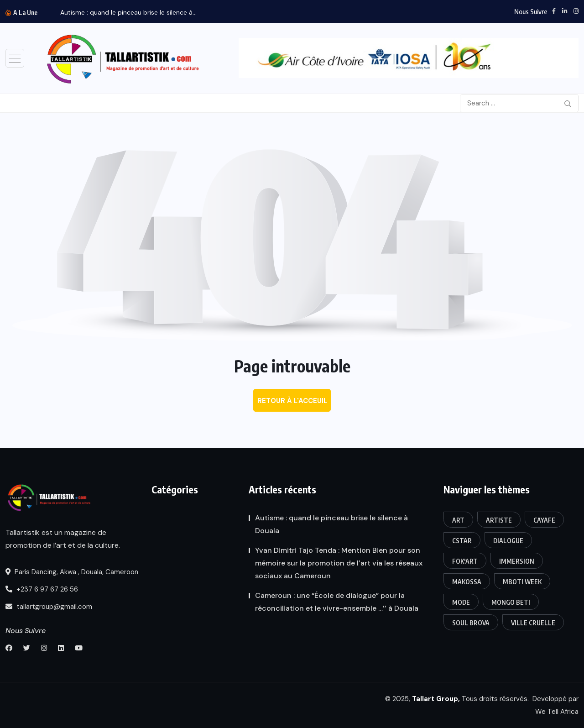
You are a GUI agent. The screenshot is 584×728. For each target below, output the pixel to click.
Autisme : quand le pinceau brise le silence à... (128, 12)
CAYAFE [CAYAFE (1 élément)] (544, 520)
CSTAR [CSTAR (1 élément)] (462, 541)
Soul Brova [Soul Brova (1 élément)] (471, 623)
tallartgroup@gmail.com (49, 607)
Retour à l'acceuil (292, 401)
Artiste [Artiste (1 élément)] (499, 520)
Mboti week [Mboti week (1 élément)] (522, 582)
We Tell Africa (557, 712)
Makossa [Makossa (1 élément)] (467, 582)
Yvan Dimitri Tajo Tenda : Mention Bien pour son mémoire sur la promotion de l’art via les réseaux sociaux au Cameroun (339, 563)
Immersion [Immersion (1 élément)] (517, 561)
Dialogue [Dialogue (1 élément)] (508, 541)
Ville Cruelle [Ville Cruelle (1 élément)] (533, 623)
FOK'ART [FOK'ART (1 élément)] (465, 561)
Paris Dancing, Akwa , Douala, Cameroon (72, 572)
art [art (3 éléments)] (458, 520)
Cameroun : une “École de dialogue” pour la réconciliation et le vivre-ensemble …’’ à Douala (337, 602)
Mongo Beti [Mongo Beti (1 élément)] (511, 602)
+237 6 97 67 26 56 (42, 589)
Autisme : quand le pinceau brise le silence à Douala (331, 524)
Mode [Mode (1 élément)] (461, 602)
